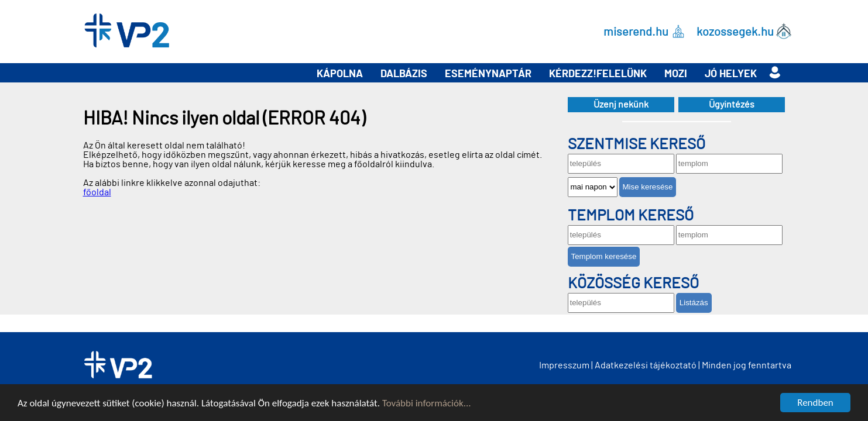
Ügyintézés (732, 105)
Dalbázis (404, 74)
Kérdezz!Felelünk (598, 74)
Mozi (676, 74)
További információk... (427, 404)
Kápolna (340, 74)
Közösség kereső (633, 284)
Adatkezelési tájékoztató (646, 365)
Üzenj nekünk (621, 105)
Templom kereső (631, 216)
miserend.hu (636, 32)
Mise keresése (648, 187)
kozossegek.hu (735, 32)
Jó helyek (731, 74)
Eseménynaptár (488, 74)
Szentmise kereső (637, 144)
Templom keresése (604, 256)
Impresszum (564, 365)
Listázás (694, 303)
